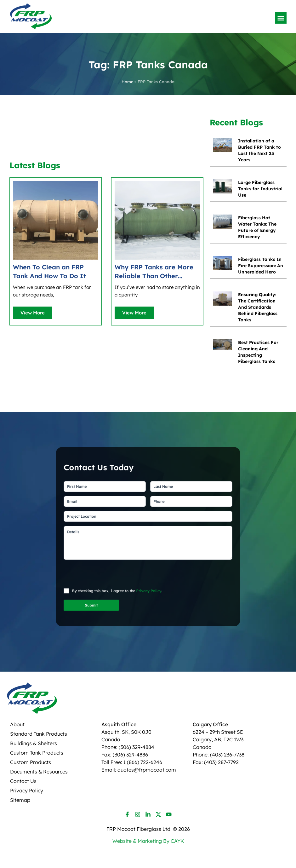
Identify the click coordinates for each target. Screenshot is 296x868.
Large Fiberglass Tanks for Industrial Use (260, 189)
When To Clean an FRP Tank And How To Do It (49, 271)
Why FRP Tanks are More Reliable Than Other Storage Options (154, 272)
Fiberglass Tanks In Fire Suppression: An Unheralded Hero (261, 266)
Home (127, 82)
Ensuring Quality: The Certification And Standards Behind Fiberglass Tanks (258, 307)
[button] (281, 18)
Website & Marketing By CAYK (148, 841)
